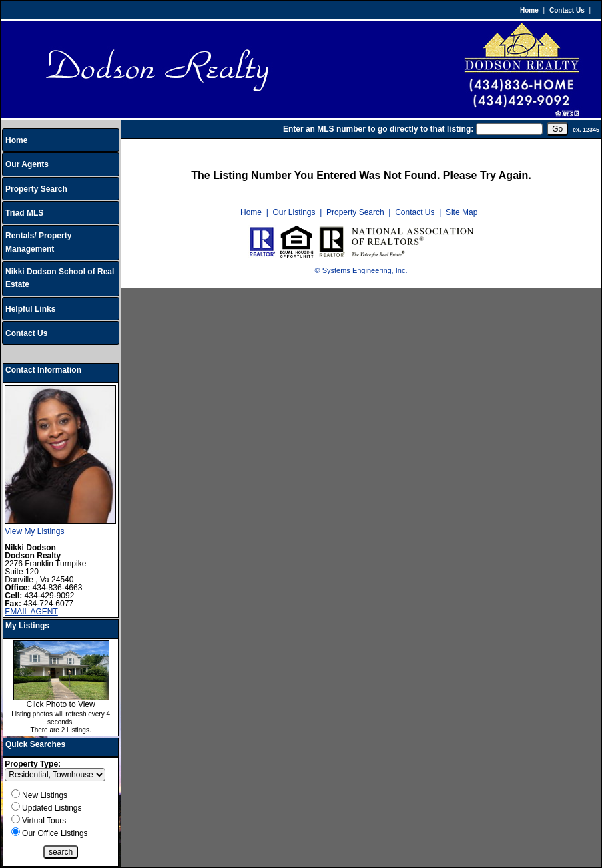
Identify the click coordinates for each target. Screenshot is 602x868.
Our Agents (27, 164)
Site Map (462, 212)
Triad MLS (24, 213)
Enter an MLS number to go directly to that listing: (378, 129)
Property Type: (33, 764)
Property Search (36, 189)
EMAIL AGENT (31, 612)
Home (529, 10)
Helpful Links (30, 309)
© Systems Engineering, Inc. (361, 270)
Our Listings (294, 212)
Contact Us (567, 10)
